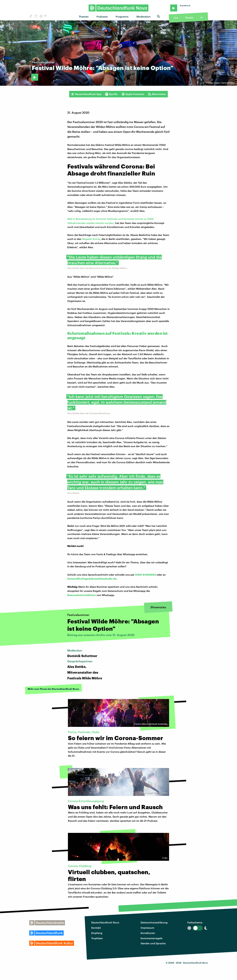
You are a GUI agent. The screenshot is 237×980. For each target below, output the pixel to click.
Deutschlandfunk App (86, 94)
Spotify (111, 94)
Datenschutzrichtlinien (82, 595)
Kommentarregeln (152, 938)
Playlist (189, 18)
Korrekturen (148, 933)
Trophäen (97, 938)
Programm (122, 16)
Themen (84, 16)
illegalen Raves (91, 239)
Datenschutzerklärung (154, 922)
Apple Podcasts (133, 94)
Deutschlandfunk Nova (105, 922)
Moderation (143, 16)
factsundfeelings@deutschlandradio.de (92, 579)
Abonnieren (157, 94)
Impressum (147, 928)
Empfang (97, 933)
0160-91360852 (145, 575)
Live (176, 18)
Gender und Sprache (153, 943)
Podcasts (102, 16)
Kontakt (96, 928)
